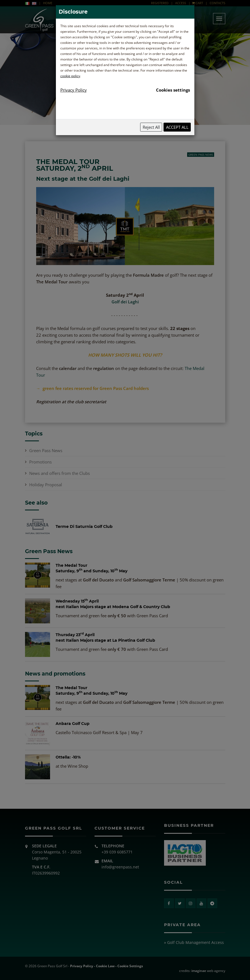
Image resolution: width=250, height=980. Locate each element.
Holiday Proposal (46, 485)
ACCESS (181, 3)
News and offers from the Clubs (60, 473)
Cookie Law (105, 966)
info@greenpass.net (120, 867)
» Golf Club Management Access (194, 942)
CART (197, 3)
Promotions (40, 462)
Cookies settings (173, 90)
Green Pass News (201, 155)
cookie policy (70, 76)
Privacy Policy (82, 966)
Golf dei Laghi (125, 302)
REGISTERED (160, 3)
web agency (208, 971)
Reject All (151, 127)
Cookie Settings (130, 966)
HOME (48, 3)
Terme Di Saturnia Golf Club (84, 526)
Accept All (177, 127)
